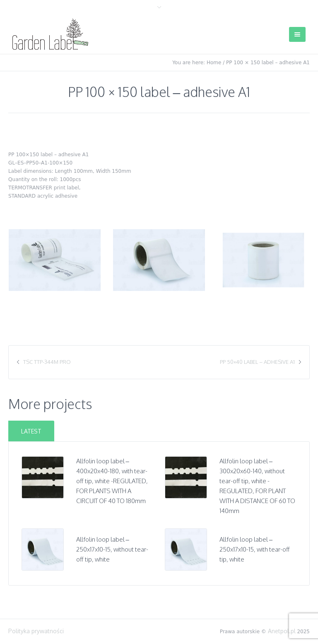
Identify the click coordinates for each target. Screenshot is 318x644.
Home (214, 63)
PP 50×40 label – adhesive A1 (257, 362)
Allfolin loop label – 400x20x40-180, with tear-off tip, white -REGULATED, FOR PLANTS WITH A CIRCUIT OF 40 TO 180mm (112, 481)
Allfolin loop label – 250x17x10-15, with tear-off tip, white (255, 549)
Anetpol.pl (282, 631)
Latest (31, 431)
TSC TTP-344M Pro (47, 362)
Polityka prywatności (36, 631)
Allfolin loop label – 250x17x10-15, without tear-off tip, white (112, 549)
